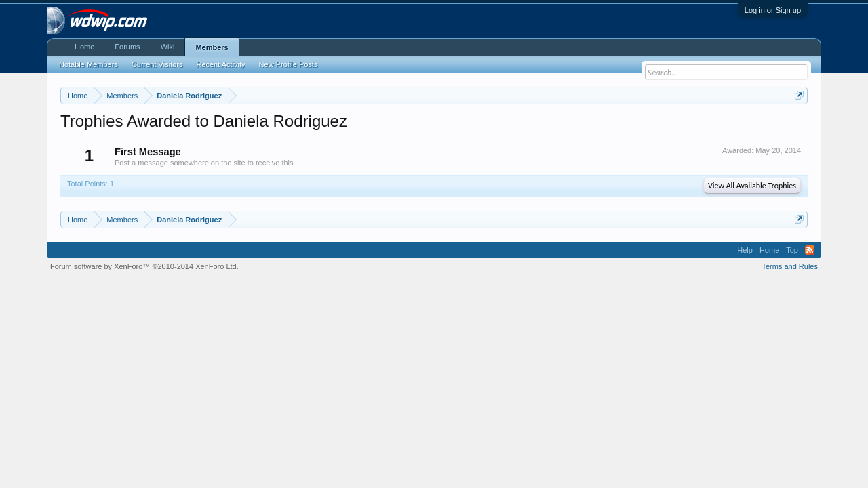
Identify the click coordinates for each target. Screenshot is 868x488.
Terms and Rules (790, 266)
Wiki (168, 47)
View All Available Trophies (752, 186)
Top (792, 250)
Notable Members (88, 64)
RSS (810, 250)
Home (84, 47)
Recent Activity (220, 64)
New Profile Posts (289, 64)
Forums (127, 47)
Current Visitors (157, 64)
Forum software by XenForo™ (144, 266)
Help (745, 250)
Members (212, 47)
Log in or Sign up (773, 10)
